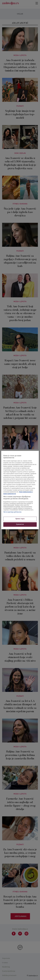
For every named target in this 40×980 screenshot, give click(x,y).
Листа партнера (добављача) (12, 512)
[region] (20, 490)
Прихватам (20, 524)
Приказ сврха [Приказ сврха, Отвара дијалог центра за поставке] (20, 519)
